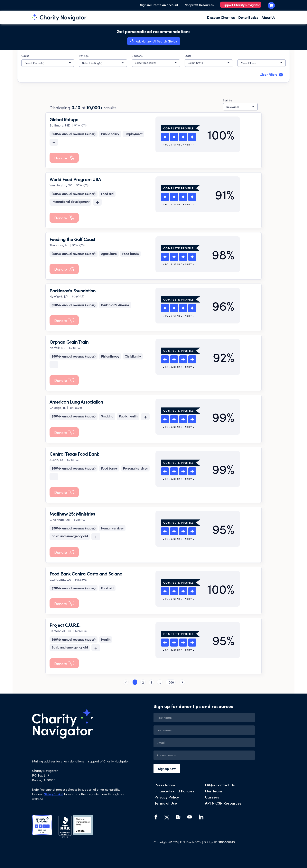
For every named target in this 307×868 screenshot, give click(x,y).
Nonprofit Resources (199, 5)
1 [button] (135, 682)
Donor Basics (248, 17)
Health (106, 639)
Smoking (107, 416)
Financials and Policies (174, 791)
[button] (48, 63)
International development (70, 202)
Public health (128, 416)
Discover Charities (221, 17)
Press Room (165, 785)
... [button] (160, 682)
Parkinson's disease (115, 305)
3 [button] (151, 682)
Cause (25, 56)
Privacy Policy (167, 797)
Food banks (130, 254)
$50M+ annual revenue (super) (74, 134)
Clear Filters (272, 75)
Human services (112, 528)
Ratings (84, 56)
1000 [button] (171, 682)
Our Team (214, 791)
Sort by (228, 100)
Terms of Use (166, 803)
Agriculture (109, 254)
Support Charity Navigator (241, 5)
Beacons (137, 56)
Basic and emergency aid (70, 536)
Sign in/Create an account (159, 5)
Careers (212, 797)
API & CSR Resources (223, 803)
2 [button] (143, 682)
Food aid (107, 194)
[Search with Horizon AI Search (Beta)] (154, 41)
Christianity (133, 356)
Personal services (135, 468)
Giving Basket (53, 794)
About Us (268, 17)
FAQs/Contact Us (220, 785)
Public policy (110, 134)
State (188, 56)
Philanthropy (110, 356)
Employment (133, 134)
